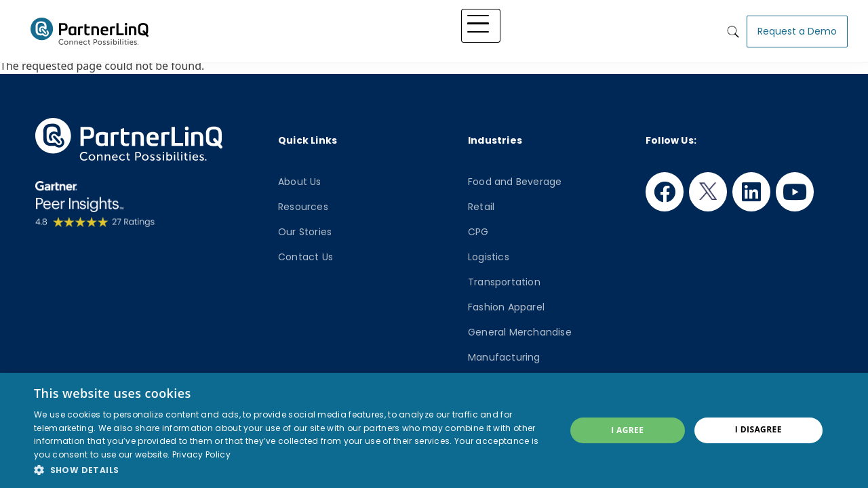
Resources (303, 207)
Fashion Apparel (506, 307)
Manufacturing (504, 357)
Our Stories (305, 232)
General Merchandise (520, 332)
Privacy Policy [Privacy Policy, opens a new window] (201, 454)
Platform (345, 28)
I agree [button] (627, 430)
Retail (481, 207)
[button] (292, 470)
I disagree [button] (758, 429)
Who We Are (605, 28)
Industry (456, 28)
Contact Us (305, 257)
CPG (478, 232)
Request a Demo (797, 28)
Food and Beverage (515, 182)
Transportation (504, 282)
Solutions (401, 28)
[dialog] (434, 430)
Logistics (489, 257)
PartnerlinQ (90, 29)
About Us (300, 182)
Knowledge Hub (525, 28)
